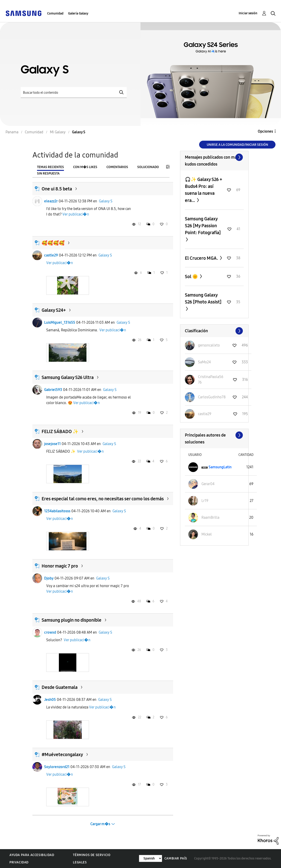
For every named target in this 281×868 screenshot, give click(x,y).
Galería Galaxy (78, 13)
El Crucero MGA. (202, 258)
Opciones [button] (265, 131)
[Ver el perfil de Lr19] (205, 501)
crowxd (50, 632)
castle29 (51, 255)
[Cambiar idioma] (151, 858)
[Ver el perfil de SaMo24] (204, 362)
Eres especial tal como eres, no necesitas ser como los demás (103, 499)
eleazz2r (51, 201)
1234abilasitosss (57, 511)
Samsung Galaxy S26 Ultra (68, 377)
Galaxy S (106, 201)
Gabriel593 (53, 390)
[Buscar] (74, 92)
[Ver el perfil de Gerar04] (208, 484)
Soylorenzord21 (57, 767)
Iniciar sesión (248, 13)
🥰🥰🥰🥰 (53, 243)
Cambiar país (176, 858)
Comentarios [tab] (117, 167)
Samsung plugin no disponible (72, 620)
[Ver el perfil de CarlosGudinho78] (212, 397)
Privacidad (19, 862)
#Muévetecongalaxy (62, 754)
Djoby (49, 578)
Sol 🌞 (192, 277)
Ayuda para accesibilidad (32, 855)
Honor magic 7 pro (60, 566)
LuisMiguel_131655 (60, 322)
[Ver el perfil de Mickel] (207, 534)
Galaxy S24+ (54, 310)
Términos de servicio (92, 855)
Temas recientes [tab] (50, 167)
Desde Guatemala (60, 687)
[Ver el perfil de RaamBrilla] (210, 517)
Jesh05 (50, 700)
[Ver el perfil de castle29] (205, 414)
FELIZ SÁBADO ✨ (60, 431)
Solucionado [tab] (148, 167)
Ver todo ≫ (214, 157)
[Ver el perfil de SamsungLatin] (220, 467)
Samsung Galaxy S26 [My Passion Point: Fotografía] (203, 226)
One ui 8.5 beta (57, 189)
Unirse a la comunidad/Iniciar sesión (237, 145)
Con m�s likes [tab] (85, 167)
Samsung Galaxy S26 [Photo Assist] (203, 298)
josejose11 (52, 444)
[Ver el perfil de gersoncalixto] (209, 345)
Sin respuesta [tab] (48, 173)
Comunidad (55, 13)
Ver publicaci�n (76, 214)
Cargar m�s (100, 824)
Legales (80, 862)
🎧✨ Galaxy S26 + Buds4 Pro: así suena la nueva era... (204, 190)
